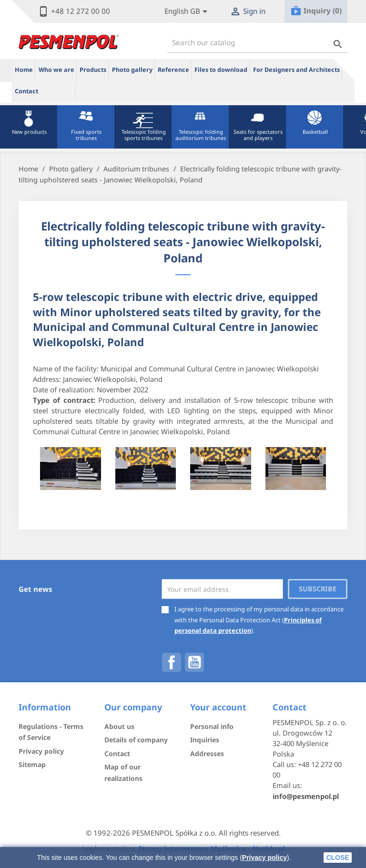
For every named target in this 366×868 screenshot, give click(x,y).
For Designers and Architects (296, 70)
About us (119, 726)
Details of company (136, 740)
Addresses (207, 753)
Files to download (221, 70)
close (337, 858)
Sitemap (32, 764)
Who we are (56, 70)
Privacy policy (264, 858)
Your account (218, 707)
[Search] (257, 43)
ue (59, 91)
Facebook (172, 662)
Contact (26, 91)
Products (93, 70)
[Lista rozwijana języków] (188, 12)
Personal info (212, 726)
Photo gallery (132, 70)
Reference (173, 70)
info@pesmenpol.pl (306, 796)
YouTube (194, 662)
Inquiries (205, 740)
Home (24, 70)
